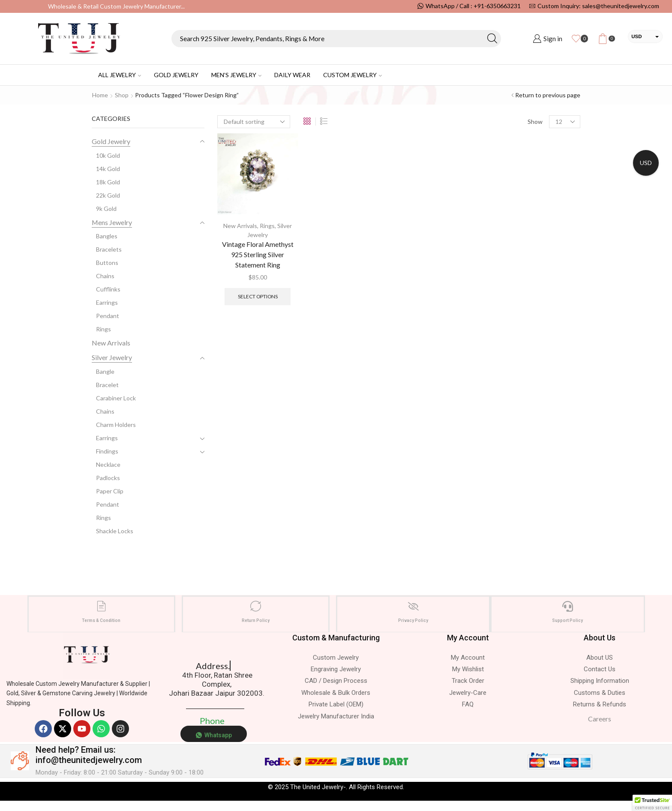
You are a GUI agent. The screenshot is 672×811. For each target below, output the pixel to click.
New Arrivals (240, 226)
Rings (267, 226)
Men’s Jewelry (236, 75)
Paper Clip (110, 491)
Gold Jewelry (176, 75)
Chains (105, 276)
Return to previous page (548, 95)
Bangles (107, 236)
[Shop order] (254, 122)
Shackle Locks (115, 531)
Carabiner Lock (116, 398)
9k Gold (106, 209)
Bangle (105, 371)
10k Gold (108, 155)
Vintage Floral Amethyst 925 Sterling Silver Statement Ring (258, 254)
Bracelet (107, 385)
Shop (122, 95)
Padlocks (108, 478)
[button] (652, 803)
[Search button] (492, 39)
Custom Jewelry (352, 75)
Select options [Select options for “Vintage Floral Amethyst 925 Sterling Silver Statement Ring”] (258, 296)
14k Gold (108, 169)
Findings (107, 451)
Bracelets (109, 249)
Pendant (108, 316)
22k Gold (108, 195)
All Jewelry (120, 75)
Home (100, 95)
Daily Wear (292, 75)
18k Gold (108, 182)
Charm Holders (116, 425)
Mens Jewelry (112, 222)
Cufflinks (108, 289)
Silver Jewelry (112, 357)
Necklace (108, 464)
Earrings (107, 302)
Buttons (107, 263)
